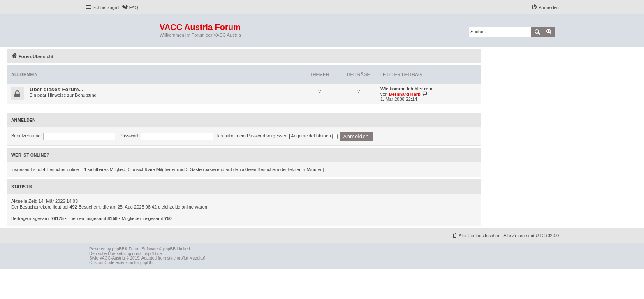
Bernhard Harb (405, 94)
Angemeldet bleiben (314, 136)
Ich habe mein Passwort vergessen (252, 136)
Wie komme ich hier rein (406, 89)
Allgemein (24, 74)
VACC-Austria (112, 258)
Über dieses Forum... (56, 89)
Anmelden (23, 120)
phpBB (118, 249)
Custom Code (102, 263)
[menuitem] (130, 7)
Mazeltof (197, 258)
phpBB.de (153, 254)
